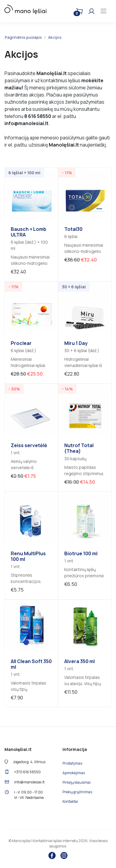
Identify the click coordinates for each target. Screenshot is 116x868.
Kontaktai (70, 801)
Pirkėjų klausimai (77, 782)
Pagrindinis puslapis (23, 37)
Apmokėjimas (74, 773)
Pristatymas (72, 763)
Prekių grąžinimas (77, 792)
